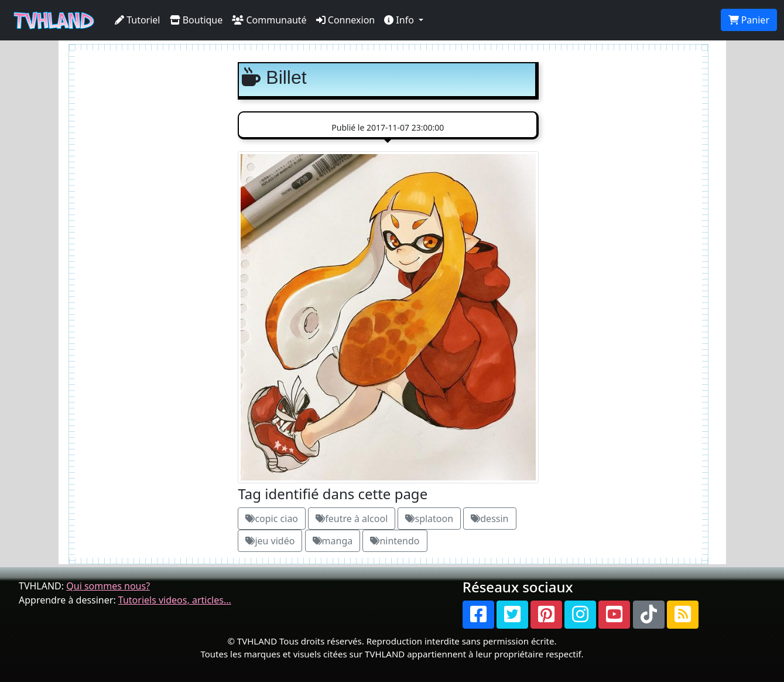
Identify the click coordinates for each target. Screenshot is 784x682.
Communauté (269, 20)
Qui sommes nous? (108, 586)
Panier (749, 20)
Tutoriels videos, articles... (175, 600)
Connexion (346, 20)
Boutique (196, 20)
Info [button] (400, 20)
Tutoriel (138, 20)
